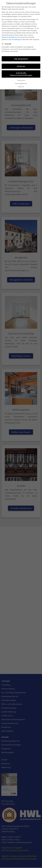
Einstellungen (17, 38)
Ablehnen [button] (21, 65)
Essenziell (7, 43)
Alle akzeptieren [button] (21, 58)
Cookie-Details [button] (21, 79)
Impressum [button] (21, 85)
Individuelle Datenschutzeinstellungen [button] (21, 73)
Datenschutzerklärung (9, 36)
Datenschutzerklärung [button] (21, 82)
